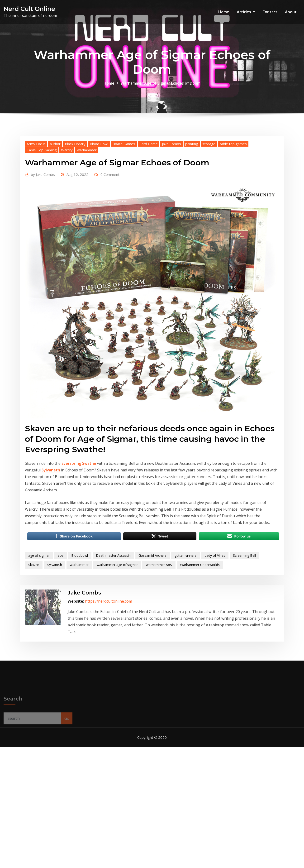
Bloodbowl (80, 601)
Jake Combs (171, 189)
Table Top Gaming (42, 196)
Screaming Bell (244, 601)
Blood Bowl (99, 189)
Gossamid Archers (152, 601)
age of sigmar (39, 601)
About (291, 12)
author (55, 189)
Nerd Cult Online (29, 9)
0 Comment (110, 220)
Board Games (124, 189)
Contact (270, 12)
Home (224, 12)
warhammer (87, 196)
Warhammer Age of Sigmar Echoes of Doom (161, 87)
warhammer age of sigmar (117, 610)
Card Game (149, 189)
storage (209, 189)
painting (192, 189)
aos (61, 601)
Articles (246, 12)
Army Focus (36, 189)
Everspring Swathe (79, 509)
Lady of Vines (215, 601)
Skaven (34, 610)
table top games (233, 189)
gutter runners (185, 601)
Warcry (67, 196)
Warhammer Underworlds (200, 610)
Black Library (75, 189)
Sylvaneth (51, 516)
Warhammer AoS (159, 610)
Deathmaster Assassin (113, 601)
